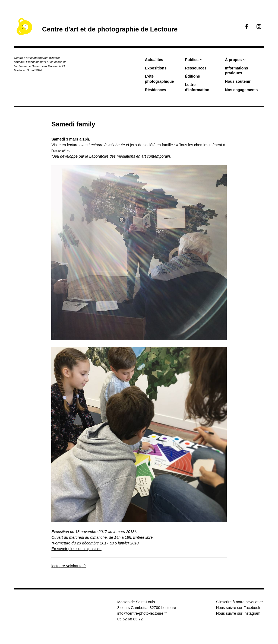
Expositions (156, 68)
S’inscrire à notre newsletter (240, 602)
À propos (233, 60)
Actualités (154, 60)
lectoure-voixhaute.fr (69, 566)
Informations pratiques (237, 71)
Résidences (156, 90)
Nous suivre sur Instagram (238, 613)
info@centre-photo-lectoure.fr (142, 613)
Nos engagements (241, 90)
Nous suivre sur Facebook (238, 608)
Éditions (192, 76)
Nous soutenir (238, 81)
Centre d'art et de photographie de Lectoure (110, 29)
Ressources (196, 68)
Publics (192, 60)
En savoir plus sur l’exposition (76, 549)
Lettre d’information (197, 87)
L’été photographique (159, 79)
